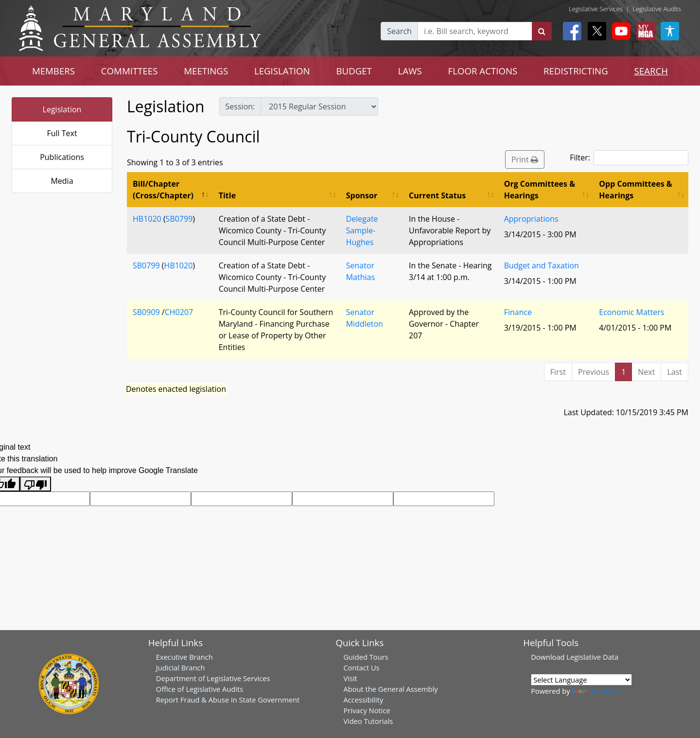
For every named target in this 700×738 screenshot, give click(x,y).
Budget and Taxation (542, 265)
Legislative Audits (657, 9)
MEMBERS (53, 71)
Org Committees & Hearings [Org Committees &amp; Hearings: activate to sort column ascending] (540, 190)
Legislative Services (596, 9)
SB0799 (179, 219)
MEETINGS (206, 71)
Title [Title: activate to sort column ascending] (227, 195)
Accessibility (363, 700)
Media (62, 181)
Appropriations (531, 219)
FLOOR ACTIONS (483, 71)
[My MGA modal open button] (644, 31)
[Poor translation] (35, 484)
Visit (350, 678)
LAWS (410, 71)
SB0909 (146, 312)
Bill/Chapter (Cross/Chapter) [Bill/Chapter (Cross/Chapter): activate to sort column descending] (163, 190)
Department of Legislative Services (213, 678)
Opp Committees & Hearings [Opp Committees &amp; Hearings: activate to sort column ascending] (635, 190)
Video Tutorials (368, 721)
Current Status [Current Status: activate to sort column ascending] (437, 195)
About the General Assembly (390, 689)
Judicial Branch (181, 668)
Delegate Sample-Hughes (362, 230)
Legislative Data (592, 657)
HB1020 (147, 219)
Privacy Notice (367, 710)
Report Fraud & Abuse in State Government (228, 700)
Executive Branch (184, 657)
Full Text (62, 133)
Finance (518, 312)
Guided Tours (366, 657)
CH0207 (179, 312)
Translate (596, 691)
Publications (62, 157)
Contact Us (361, 668)
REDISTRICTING (576, 71)
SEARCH (651, 71)
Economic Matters (631, 312)
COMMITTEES (130, 71)
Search (399, 31)
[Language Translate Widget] (581, 680)
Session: (240, 106)
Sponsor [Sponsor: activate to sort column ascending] (362, 195)
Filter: (629, 158)
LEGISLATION (282, 71)
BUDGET (354, 71)
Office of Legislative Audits (200, 689)
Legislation (62, 109)
